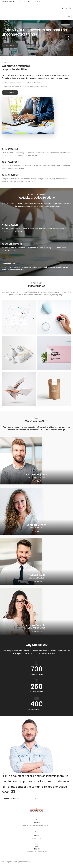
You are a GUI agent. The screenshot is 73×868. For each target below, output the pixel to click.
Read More (10, 45)
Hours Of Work (37, 674)
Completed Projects (37, 709)
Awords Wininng (36, 692)
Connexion (41, 2)
